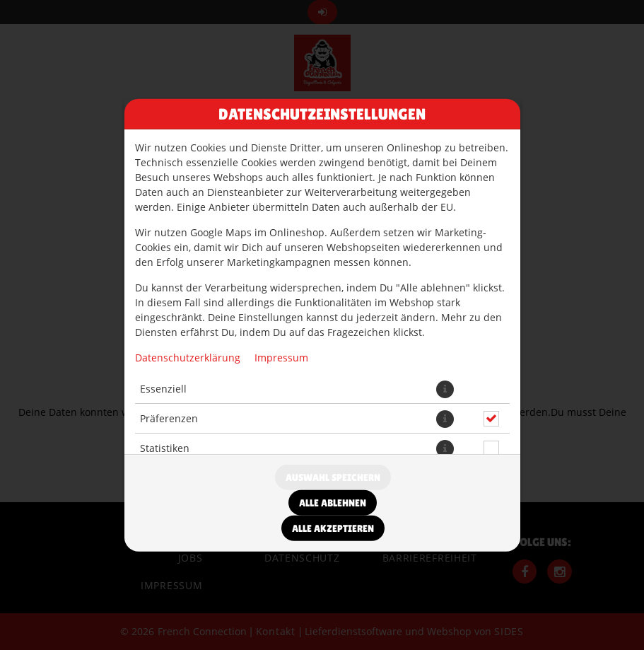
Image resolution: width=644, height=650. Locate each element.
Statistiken (165, 448)
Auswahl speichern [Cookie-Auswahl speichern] (333, 477)
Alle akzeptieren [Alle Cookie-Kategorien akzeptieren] (333, 528)
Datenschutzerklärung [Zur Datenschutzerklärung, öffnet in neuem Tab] (188, 357)
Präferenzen (169, 418)
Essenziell (163, 389)
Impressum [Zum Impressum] (281, 357)
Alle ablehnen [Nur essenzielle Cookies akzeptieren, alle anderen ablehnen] (333, 503)
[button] (445, 389)
